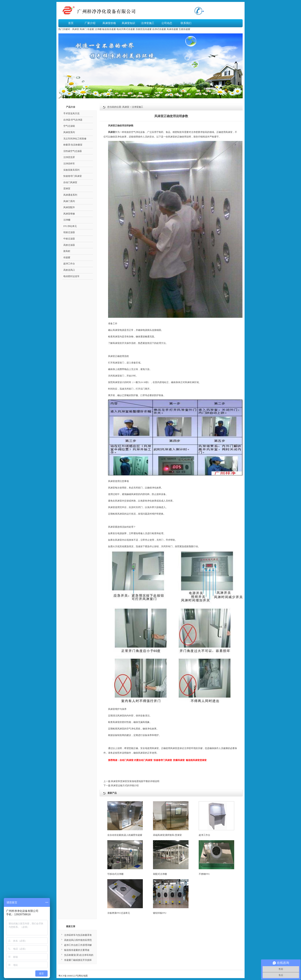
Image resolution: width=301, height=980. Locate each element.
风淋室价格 (109, 23)
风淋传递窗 (172, 29)
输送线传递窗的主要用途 (77, 950)
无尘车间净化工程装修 (75, 139)
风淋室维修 (69, 214)
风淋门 (83, 29)
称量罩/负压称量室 (73, 145)
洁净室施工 (148, 23)
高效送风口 (69, 270)
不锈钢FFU (216, 858)
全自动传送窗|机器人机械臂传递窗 (125, 819)
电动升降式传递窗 (126, 29)
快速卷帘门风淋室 (73, 176)
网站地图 (83, 976)
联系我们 (186, 23)
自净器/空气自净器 (73, 120)
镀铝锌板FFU (171, 897)
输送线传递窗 (109, 29)
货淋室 (67, 189)
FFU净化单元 (70, 226)
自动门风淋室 (70, 182)
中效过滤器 (69, 239)
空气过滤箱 (69, 126)
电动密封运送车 (71, 276)
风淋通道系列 (70, 195)
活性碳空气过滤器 (73, 151)
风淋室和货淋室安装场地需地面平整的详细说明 (135, 781)
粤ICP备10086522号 (68, 976)
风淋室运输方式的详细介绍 (125, 785)
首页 (71, 23)
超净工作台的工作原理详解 (78, 945)
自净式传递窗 (159, 29)
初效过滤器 (69, 232)
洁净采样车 (69, 164)
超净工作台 (216, 819)
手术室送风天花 (71, 113)
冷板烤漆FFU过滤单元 (125, 897)
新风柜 (67, 251)
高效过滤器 (69, 245)
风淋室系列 (69, 132)
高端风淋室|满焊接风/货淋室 (171, 819)
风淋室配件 (69, 207)
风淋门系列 (69, 201)
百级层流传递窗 (144, 29)
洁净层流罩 (69, 157)
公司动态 (167, 23)
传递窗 (91, 29)
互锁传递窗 (184, 29)
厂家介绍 (90, 23)
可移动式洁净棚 (125, 858)
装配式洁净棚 (171, 858)
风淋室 (76, 29)
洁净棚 (98, 29)
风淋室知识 (128, 23)
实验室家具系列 (71, 170)
